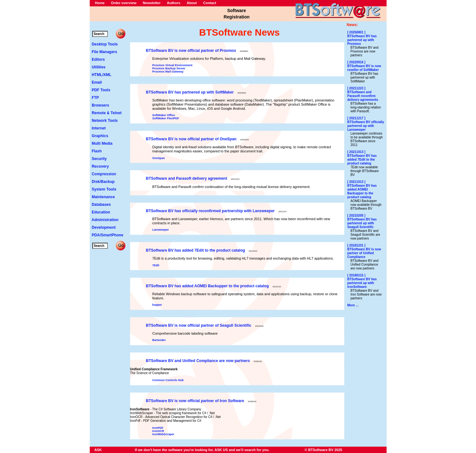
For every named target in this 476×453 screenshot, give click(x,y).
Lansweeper (161, 230)
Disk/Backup (103, 182)
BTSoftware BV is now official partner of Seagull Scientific (199, 325)
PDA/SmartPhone (107, 235)
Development (104, 227)
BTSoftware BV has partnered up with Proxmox (362, 40)
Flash (97, 151)
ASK (98, 450)
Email (97, 82)
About (192, 3)
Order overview (124, 3)
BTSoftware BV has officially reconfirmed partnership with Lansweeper (210, 211)
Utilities (98, 67)
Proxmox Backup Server (169, 68)
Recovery (100, 166)
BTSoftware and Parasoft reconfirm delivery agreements (363, 96)
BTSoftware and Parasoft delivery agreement (187, 178)
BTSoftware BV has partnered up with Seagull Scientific (362, 223)
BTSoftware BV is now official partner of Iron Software (195, 401)
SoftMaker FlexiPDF (166, 118)
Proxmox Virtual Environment (172, 65)
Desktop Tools (105, 44)
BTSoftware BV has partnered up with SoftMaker (190, 92)
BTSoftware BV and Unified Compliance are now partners (198, 361)
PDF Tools (101, 90)
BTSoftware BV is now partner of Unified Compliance (364, 253)
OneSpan (159, 158)
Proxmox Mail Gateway (168, 72)
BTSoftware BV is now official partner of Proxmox (191, 51)
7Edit (156, 265)
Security (99, 159)
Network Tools (105, 121)
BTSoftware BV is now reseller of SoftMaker (364, 68)
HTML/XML (101, 75)
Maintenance (103, 197)
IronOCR (158, 431)
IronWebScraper (163, 434)
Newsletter (152, 3)
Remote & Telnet (107, 113)
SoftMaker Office (164, 115)
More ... (353, 305)
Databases (101, 205)
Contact (210, 3)
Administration (105, 220)
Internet (99, 128)
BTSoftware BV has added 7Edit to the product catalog (196, 250)
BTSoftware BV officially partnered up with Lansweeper (366, 126)
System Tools (104, 189)
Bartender (159, 340)
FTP (95, 98)
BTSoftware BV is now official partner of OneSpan (191, 139)
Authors (174, 3)
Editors (98, 59)
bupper (157, 305)
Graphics (100, 136)
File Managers (104, 52)
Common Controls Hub (168, 380)
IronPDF (158, 428)
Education (101, 212)
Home (100, 3)
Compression (104, 174)
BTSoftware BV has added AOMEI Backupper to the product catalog (207, 286)
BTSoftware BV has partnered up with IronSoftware (362, 283)
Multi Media (102, 143)
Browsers (100, 105)
